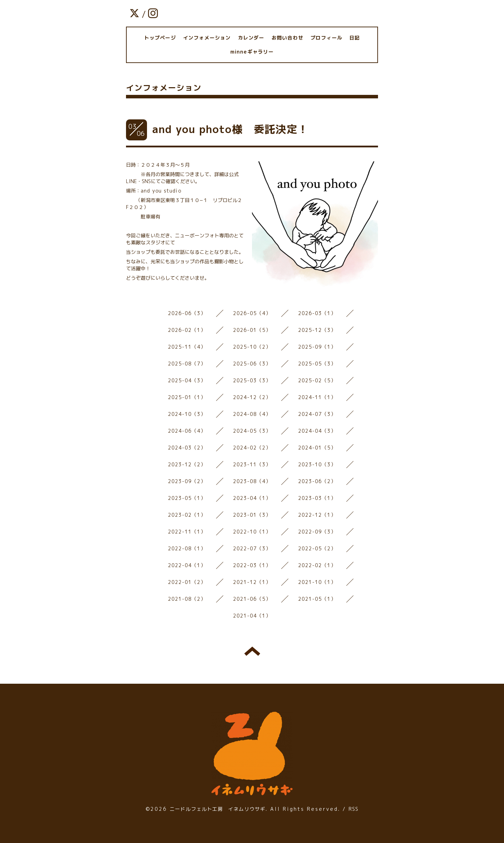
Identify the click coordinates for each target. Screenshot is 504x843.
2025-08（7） (187, 364)
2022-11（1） (187, 532)
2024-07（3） (317, 414)
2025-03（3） (252, 380)
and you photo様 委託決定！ (230, 129)
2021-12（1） (252, 582)
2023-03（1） (317, 498)
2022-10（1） (252, 532)
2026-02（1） (187, 330)
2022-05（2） (317, 548)
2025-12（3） (317, 330)
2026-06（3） (187, 313)
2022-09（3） (317, 532)
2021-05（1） (317, 599)
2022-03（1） (252, 565)
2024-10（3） (187, 414)
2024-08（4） (252, 414)
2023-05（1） (187, 498)
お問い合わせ (288, 38)
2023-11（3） (252, 464)
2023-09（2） (187, 481)
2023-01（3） (252, 515)
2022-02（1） (317, 565)
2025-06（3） (252, 364)
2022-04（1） (187, 565)
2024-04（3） (317, 431)
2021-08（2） (187, 599)
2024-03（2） (187, 448)
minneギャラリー (252, 52)
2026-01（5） (252, 330)
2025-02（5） (317, 380)
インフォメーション (207, 38)
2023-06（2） (317, 481)
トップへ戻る (252, 651)
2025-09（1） (317, 347)
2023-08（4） (252, 481)
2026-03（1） (317, 313)
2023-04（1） (252, 498)
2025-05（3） (317, 364)
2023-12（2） (187, 464)
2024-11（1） (317, 397)
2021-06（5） (252, 599)
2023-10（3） (317, 464)
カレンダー (251, 38)
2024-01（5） (317, 448)
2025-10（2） (252, 347)
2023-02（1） (187, 515)
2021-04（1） (252, 616)
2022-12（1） (317, 515)
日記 (355, 38)
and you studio (161, 191)
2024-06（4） (187, 431)
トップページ (160, 38)
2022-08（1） (187, 548)
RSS (354, 809)
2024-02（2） (252, 448)
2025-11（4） (187, 347)
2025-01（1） (187, 397)
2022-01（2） (187, 582)
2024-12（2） (252, 397)
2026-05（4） (252, 313)
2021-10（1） (317, 582)
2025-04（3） (187, 380)
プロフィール (326, 38)
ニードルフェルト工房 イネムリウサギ (218, 809)
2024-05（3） (252, 431)
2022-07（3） (252, 548)
